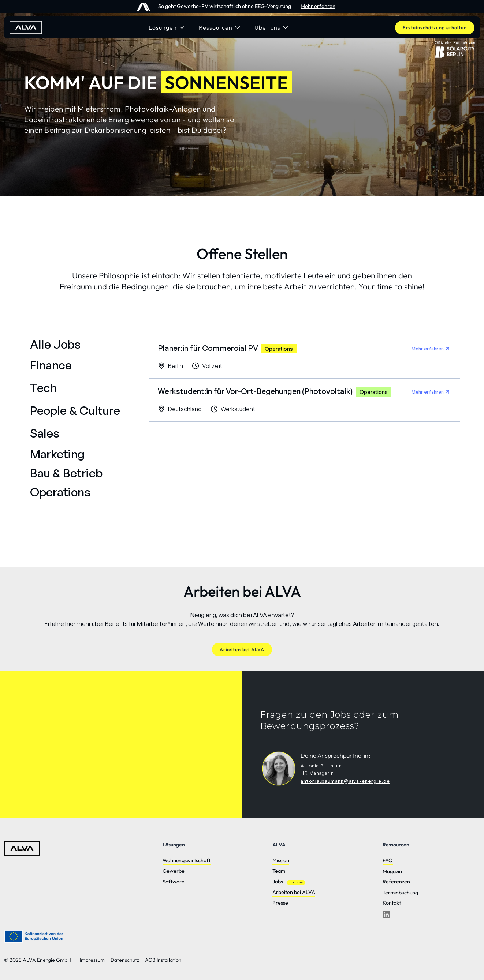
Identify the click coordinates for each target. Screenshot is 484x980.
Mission (281, 860)
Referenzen (396, 882)
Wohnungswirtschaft (187, 860)
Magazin (392, 871)
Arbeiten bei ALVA (294, 892)
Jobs (278, 882)
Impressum (92, 960)
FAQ (388, 860)
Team (279, 871)
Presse (280, 903)
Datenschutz (125, 960)
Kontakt (392, 903)
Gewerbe (174, 871)
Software (174, 882)
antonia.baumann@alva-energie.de (345, 781)
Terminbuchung (400, 893)
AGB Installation (163, 960)
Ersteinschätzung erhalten (435, 27)
